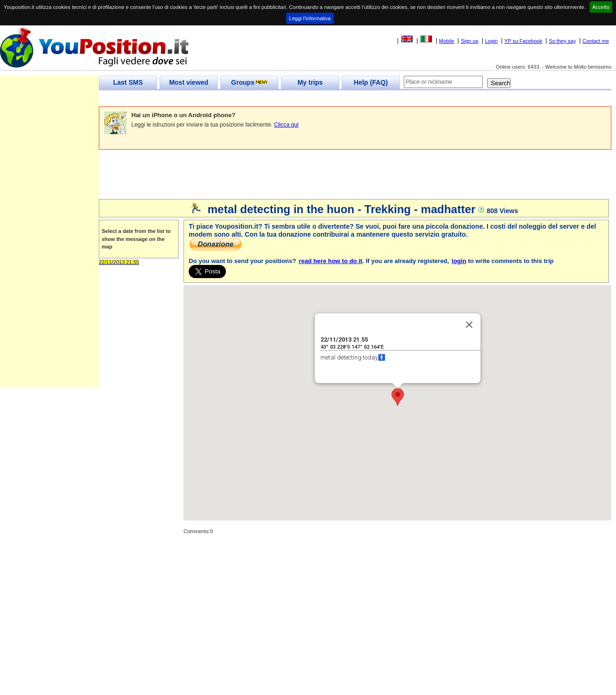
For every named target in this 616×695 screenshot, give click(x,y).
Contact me (596, 41)
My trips (310, 82)
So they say (562, 41)
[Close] (469, 325)
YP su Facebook (524, 41)
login (459, 261)
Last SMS (128, 82)
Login (492, 41)
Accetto (601, 7)
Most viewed (188, 82)
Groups (249, 82)
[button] (398, 397)
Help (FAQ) (371, 82)
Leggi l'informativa (310, 18)
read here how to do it (331, 261)
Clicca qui (287, 125)
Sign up (469, 41)
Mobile (447, 41)
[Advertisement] (270, 99)
